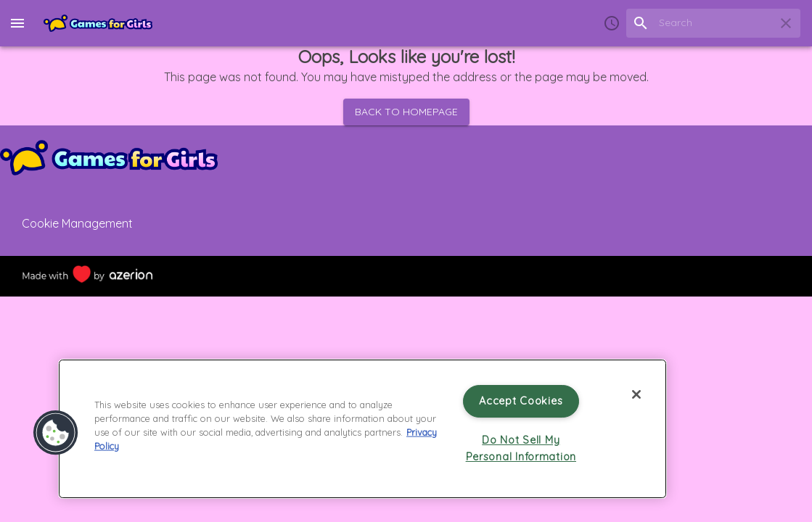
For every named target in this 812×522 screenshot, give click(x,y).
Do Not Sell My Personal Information (521, 448)
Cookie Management (77, 223)
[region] (362, 429)
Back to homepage (406, 112)
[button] (56, 433)
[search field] (713, 23)
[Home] (98, 23)
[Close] (636, 394)
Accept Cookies (521, 401)
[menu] (17, 23)
